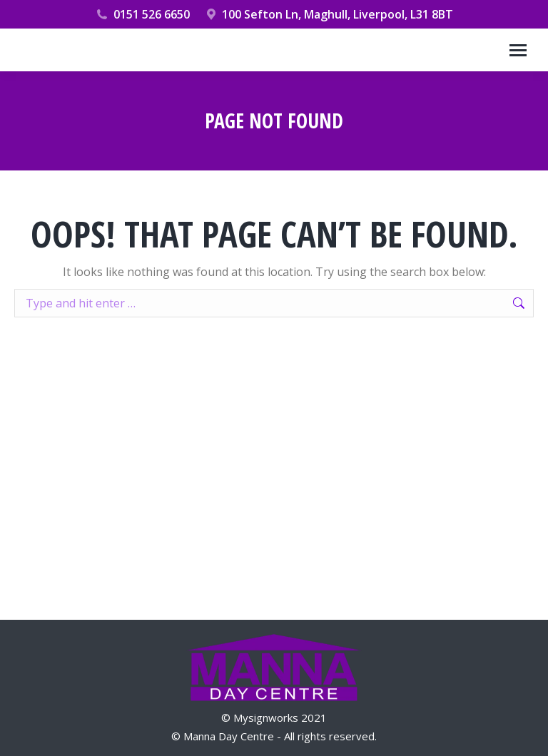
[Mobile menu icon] (518, 50)
